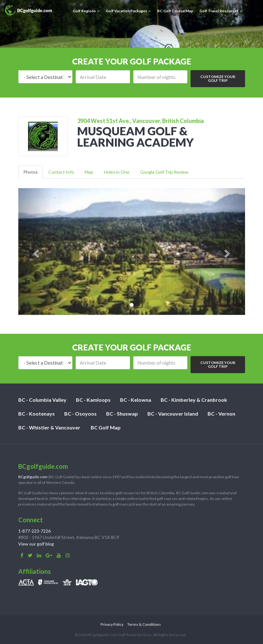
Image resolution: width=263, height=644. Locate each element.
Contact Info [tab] (61, 172)
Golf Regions (86, 11)
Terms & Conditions (144, 624)
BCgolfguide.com (33, 477)
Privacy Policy (112, 624)
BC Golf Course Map (175, 11)
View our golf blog (36, 544)
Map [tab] (89, 172)
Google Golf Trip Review (164, 172)
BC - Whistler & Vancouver (49, 427)
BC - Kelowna (136, 400)
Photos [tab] (31, 172)
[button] (35, 251)
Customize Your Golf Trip (218, 78)
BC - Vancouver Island (173, 414)
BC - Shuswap (122, 414)
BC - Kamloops (93, 400)
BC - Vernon (221, 414)
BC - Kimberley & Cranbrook (194, 400)
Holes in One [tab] (117, 172)
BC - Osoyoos (80, 414)
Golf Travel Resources (221, 11)
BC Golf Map (106, 427)
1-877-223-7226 (34, 531)
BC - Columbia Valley (42, 400)
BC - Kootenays (37, 414)
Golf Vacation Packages (128, 11)
